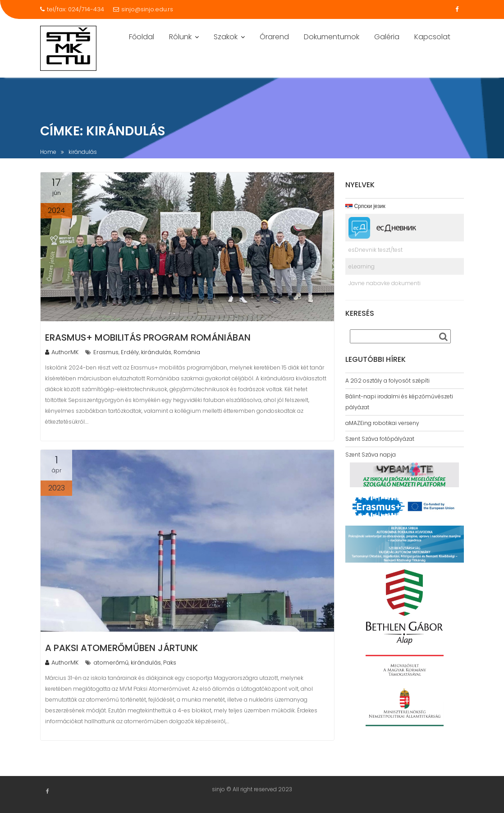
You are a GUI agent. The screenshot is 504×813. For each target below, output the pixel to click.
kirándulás (156, 352)
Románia (187, 352)
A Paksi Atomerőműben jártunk (121, 648)
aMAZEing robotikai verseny (382, 423)
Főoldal (142, 37)
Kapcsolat (432, 37)
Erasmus (106, 352)
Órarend (274, 37)
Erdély (130, 352)
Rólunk (180, 37)
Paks (170, 663)
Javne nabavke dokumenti (385, 283)
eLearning (362, 266)
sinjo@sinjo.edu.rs (143, 9)
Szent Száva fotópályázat (380, 439)
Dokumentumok (332, 37)
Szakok (226, 37)
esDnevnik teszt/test (376, 250)
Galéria (387, 37)
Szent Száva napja (371, 455)
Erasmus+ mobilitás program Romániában (148, 337)
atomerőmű (111, 663)
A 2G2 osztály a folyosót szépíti (387, 381)
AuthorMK (62, 352)
